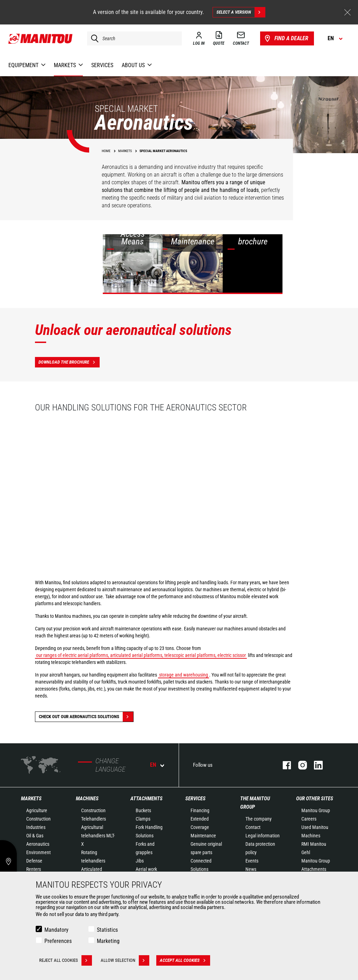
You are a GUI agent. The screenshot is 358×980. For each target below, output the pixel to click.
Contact (253, 827)
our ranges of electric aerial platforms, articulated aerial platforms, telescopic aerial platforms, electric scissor (141, 655)
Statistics (107, 930)
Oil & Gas (35, 836)
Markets (31, 799)
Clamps (143, 819)
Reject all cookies (66, 960)
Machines (87, 799)
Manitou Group (316, 810)
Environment (38, 852)
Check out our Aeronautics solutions (86, 717)
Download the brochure (69, 362)
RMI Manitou (314, 844)
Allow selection (125, 960)
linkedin (315, 765)
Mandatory (56, 930)
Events (252, 861)
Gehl (306, 852)
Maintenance (203, 836)
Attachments (146, 799)
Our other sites (315, 799)
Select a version (241, 12)
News (251, 869)
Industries (36, 827)
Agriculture (37, 810)
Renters (34, 869)
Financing (200, 810)
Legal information (263, 836)
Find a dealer (286, 38)
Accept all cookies (185, 960)
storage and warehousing (184, 675)
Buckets (143, 810)
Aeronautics (38, 844)
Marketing (108, 941)
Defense (34, 861)
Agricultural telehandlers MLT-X (98, 836)
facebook (283, 765)
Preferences (58, 941)
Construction (38, 819)
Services (195, 799)
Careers (309, 819)
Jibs (140, 861)
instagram (299, 765)
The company (259, 819)
